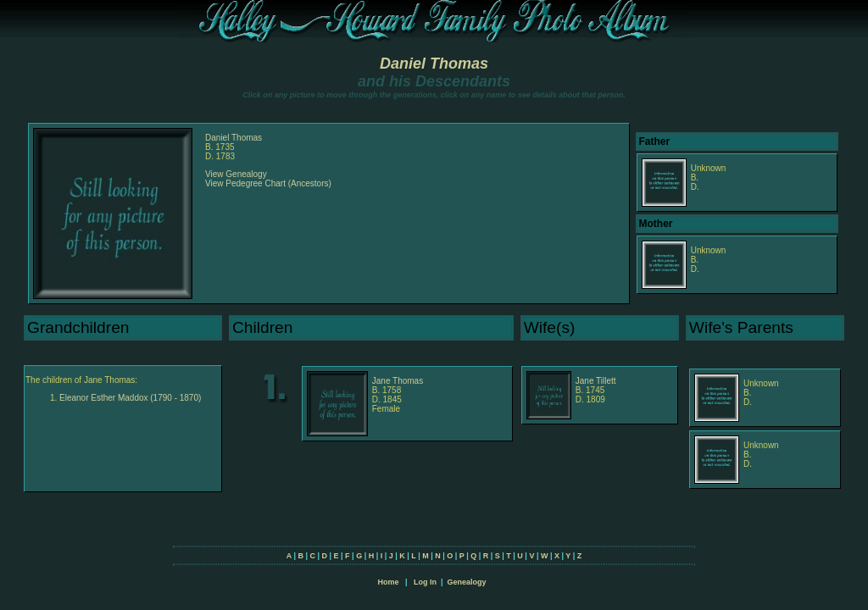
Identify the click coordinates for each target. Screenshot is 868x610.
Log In (425, 582)
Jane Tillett (596, 381)
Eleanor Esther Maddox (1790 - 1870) (130, 398)
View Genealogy (236, 174)
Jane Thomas (398, 381)
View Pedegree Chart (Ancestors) (268, 183)
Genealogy (467, 582)
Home (388, 582)
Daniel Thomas (434, 64)
